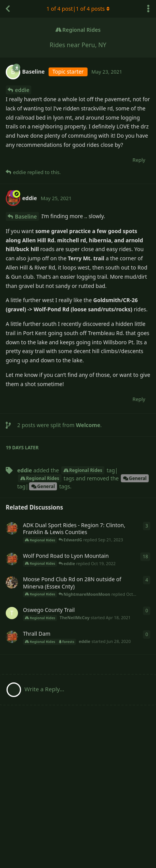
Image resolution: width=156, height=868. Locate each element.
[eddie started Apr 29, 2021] (12, 559)
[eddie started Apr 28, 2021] (12, 528)
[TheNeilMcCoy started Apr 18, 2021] (12, 613)
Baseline (26, 216)
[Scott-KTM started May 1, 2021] (12, 582)
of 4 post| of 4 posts (78, 9)
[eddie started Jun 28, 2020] (12, 637)
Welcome (88, 425)
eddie (22, 90)
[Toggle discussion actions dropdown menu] (148, 9)
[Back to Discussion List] (8, 9)
